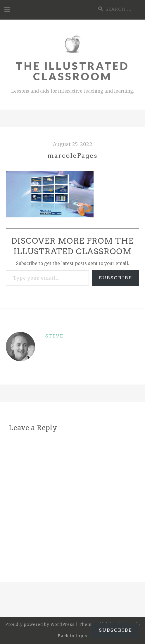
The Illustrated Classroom (72, 71)
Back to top (72, 636)
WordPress (63, 625)
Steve (54, 336)
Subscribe (115, 278)
